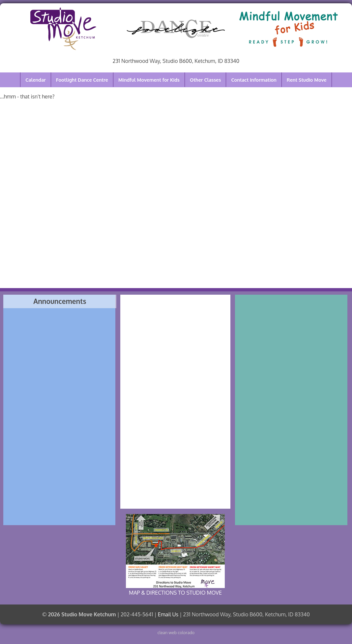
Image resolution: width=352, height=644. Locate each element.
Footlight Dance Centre (82, 80)
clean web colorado (176, 632)
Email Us (168, 614)
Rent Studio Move (307, 80)
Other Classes (205, 80)
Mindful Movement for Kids (149, 80)
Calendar (35, 80)
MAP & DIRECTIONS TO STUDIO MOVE (175, 555)
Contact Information (254, 80)
